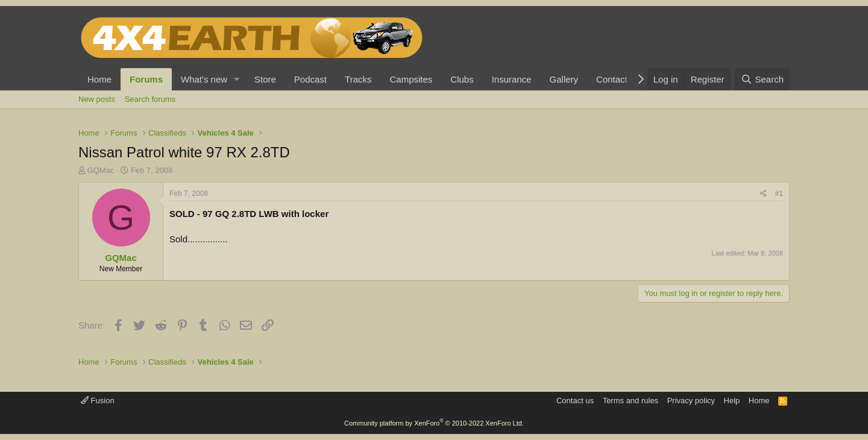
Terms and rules (631, 401)
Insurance (512, 79)
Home (99, 79)
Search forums (150, 99)
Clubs (462, 79)
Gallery (564, 79)
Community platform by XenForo (434, 423)
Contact (612, 79)
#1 (779, 193)
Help (732, 401)
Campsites (411, 79)
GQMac (101, 170)
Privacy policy (691, 401)
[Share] (763, 194)
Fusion (98, 401)
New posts (97, 99)
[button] (237, 79)
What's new (204, 79)
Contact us (575, 401)
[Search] (762, 79)
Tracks (358, 79)
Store (265, 79)
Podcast (310, 79)
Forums (146, 79)
